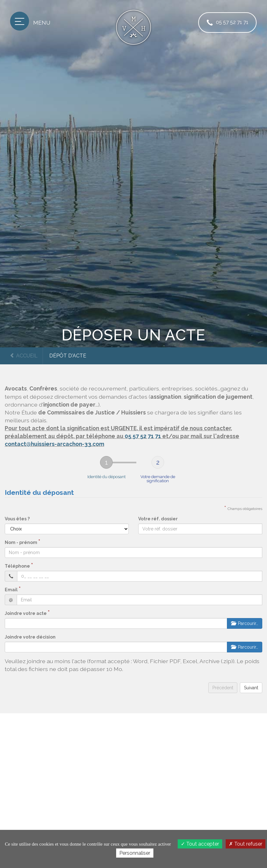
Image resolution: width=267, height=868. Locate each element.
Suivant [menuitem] (251, 688)
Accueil (24, 356)
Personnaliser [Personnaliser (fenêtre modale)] (135, 853)
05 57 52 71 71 (226, 23)
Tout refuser (246, 844)
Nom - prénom (21, 542)
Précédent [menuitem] (223, 688)
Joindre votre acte (26, 613)
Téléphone (17, 566)
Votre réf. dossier (158, 519)
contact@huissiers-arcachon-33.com (54, 444)
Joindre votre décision (30, 637)
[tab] (107, 469)
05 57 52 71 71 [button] (143, 436)
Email (11, 590)
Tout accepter (200, 844)
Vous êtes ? (17, 519)
